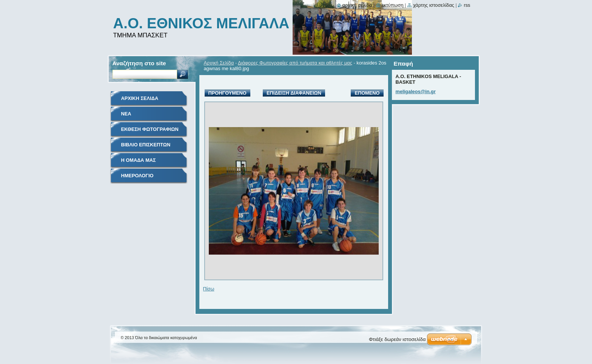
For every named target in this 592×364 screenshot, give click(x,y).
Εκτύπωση (393, 5)
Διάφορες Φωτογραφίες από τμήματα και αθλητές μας (295, 63)
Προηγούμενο (227, 93)
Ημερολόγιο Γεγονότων (137, 178)
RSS (467, 5)
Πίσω (209, 289)
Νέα (126, 114)
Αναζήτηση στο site (139, 63)
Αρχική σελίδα (357, 5)
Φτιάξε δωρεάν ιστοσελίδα (397, 339)
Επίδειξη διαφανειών (294, 93)
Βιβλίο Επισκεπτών (146, 145)
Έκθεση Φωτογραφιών (150, 129)
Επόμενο (367, 93)
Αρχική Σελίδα (219, 63)
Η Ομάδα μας (139, 160)
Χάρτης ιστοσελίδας (434, 5)
